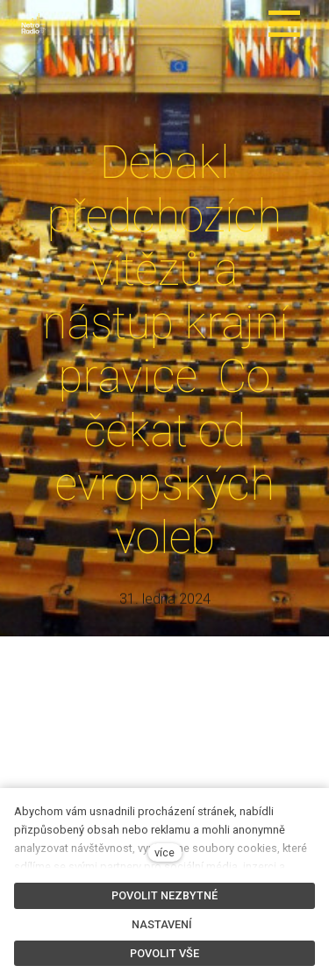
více (164, 852)
